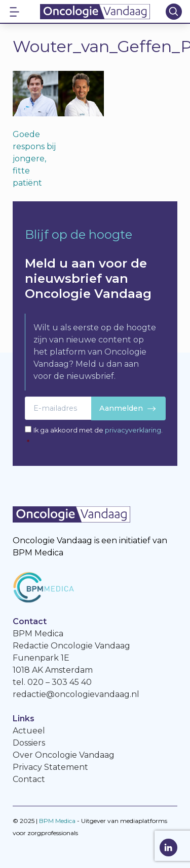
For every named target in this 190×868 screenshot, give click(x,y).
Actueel (29, 731)
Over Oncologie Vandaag (64, 755)
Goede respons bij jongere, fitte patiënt (34, 159)
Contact (29, 779)
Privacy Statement (50, 767)
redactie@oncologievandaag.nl (76, 694)
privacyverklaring (133, 430)
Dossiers (29, 743)
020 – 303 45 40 (60, 682)
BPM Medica (57, 821)
